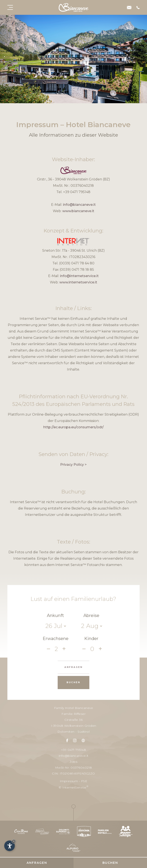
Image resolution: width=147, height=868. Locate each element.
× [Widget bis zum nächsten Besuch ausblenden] (14, 841)
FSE (84, 781)
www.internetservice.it (78, 282)
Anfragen (37, 863)
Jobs (73, 762)
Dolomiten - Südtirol (73, 732)
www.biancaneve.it (78, 211)
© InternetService (73, 787)
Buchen (110, 863)
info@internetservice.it (79, 276)
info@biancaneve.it (79, 205)
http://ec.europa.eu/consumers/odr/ (73, 427)
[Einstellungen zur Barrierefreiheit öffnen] (10, 846)
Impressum (69, 781)
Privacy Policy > (73, 465)
